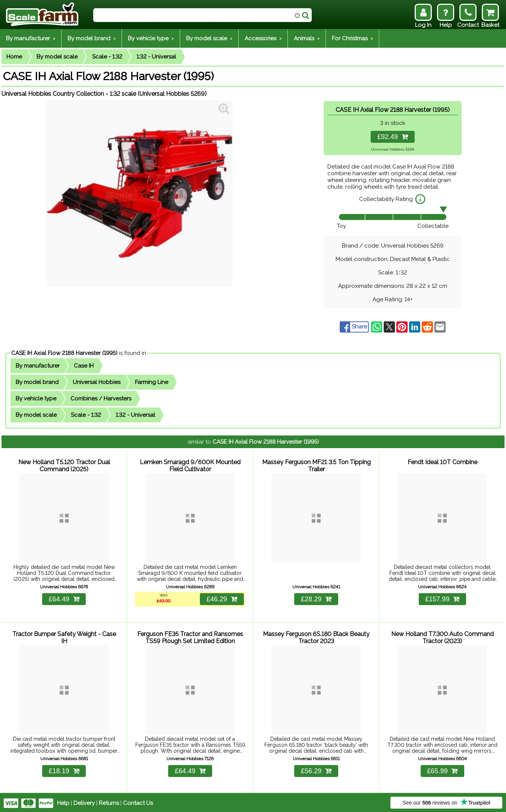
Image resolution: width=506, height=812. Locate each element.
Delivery (84, 802)
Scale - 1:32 (107, 57)
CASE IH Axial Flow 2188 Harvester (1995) (64, 353)
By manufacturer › (31, 38)
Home (14, 57)
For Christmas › (352, 38)
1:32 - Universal (156, 57)
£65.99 (442, 769)
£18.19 (64, 769)
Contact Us (138, 802)
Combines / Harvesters (101, 399)
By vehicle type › (151, 38)
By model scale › (209, 38)
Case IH (84, 366)
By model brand (37, 382)
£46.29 (221, 598)
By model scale (57, 57)
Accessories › (263, 38)
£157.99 (442, 598)
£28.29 (316, 598)
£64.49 (64, 598)
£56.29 (316, 769)
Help (63, 802)
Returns (109, 802)
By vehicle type (36, 399)
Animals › (307, 38)
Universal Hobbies (97, 382)
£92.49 (393, 137)
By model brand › (92, 38)
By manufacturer (38, 366)
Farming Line (152, 382)
